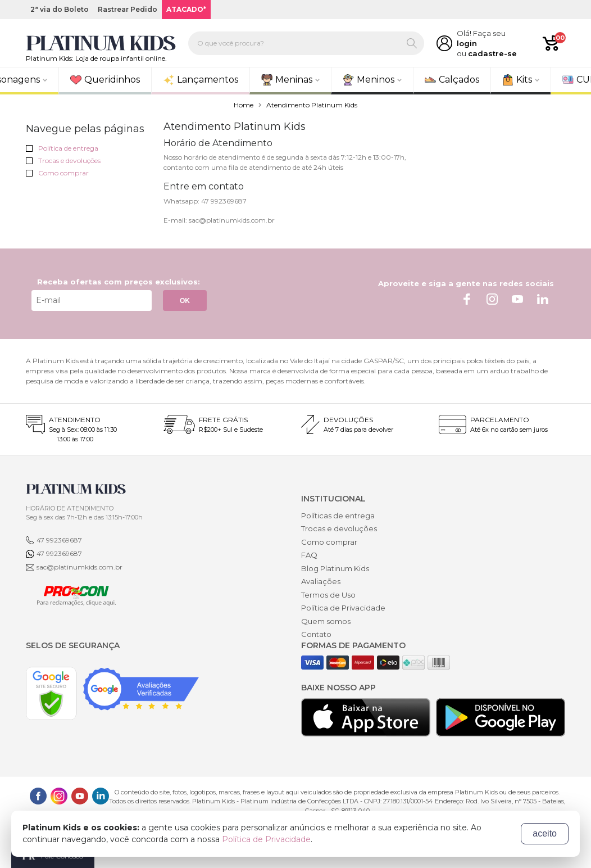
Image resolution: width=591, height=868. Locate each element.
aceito (545, 833)
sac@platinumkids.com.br (79, 567)
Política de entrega (62, 148)
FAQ (309, 555)
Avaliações (321, 581)
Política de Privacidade (343, 608)
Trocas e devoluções (63, 161)
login (467, 43)
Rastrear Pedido (128, 9)
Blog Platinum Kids (335, 568)
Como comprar (57, 173)
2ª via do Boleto (60, 9)
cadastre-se (492, 53)
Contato (316, 634)
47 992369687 (59, 540)
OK (185, 301)
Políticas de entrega (338, 516)
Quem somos (326, 621)
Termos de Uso (328, 595)
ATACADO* (186, 9)
